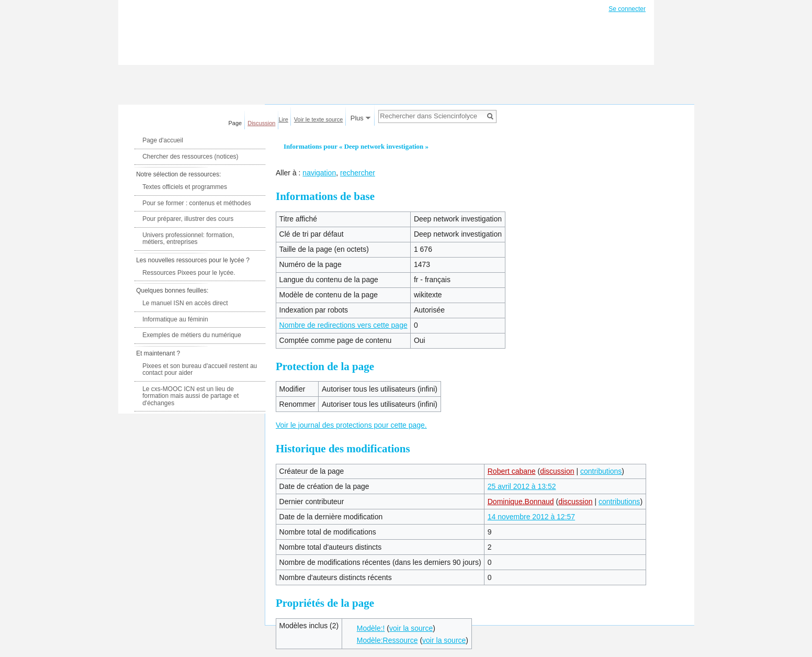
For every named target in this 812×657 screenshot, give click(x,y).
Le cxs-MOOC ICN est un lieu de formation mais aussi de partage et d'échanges (190, 396)
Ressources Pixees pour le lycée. (189, 273)
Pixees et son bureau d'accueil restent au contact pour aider (200, 370)
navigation (319, 173)
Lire (284, 119)
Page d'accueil (163, 140)
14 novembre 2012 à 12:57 (531, 517)
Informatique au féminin (175, 319)
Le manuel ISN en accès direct (185, 303)
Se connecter (627, 9)
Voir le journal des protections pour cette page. (351, 425)
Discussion (261, 123)
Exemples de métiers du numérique (192, 335)
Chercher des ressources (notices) (190, 157)
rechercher (358, 173)
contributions (601, 471)
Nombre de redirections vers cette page (343, 325)
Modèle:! (371, 628)
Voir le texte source (319, 119)
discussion (557, 471)
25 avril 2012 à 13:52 (522, 486)
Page (235, 123)
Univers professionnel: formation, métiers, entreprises (188, 239)
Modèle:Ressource (387, 640)
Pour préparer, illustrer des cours (188, 219)
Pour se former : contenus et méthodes (196, 203)
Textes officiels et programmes (185, 187)
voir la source (411, 628)
